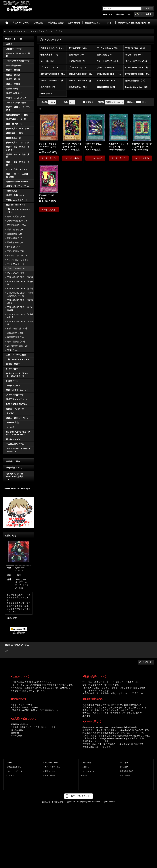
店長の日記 (12, 618)
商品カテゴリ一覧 (52, 763)
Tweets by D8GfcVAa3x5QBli (17, 488)
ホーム (10, 763)
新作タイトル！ (51, 771)
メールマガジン (88, 771)
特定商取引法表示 (127, 771)
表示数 (45, 102)
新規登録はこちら (124, 14)
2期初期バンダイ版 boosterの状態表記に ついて (19, 476)
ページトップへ (147, 662)
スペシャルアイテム (53, 767)
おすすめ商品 (50, 775)
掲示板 (85, 775)
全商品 (9, 44)
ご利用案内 (124, 767)
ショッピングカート (15, 771)
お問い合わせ (125, 775)
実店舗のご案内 (13, 461)
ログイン (109, 14)
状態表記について (14, 468)
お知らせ (86, 767)
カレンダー (124, 763)
